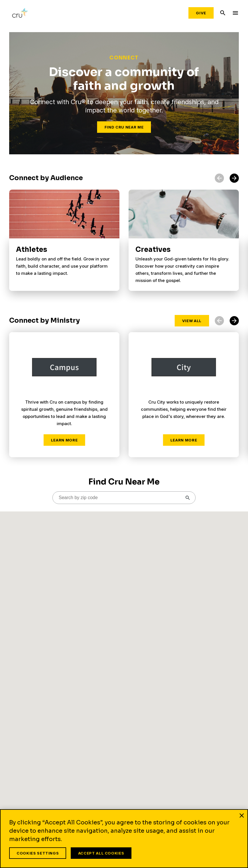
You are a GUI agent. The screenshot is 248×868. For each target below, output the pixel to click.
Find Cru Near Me (124, 127)
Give (201, 13)
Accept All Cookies (102, 853)
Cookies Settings (38, 853)
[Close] (242, 817)
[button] (234, 178)
